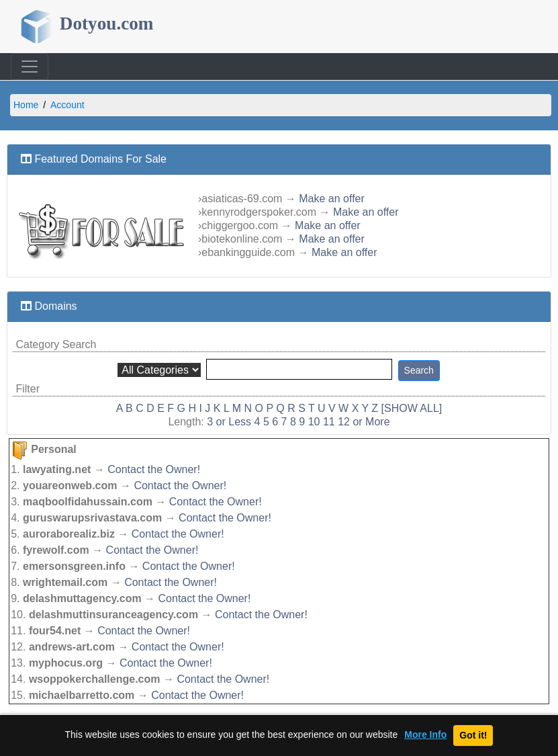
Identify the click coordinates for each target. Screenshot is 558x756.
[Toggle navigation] (30, 67)
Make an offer (332, 199)
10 (314, 422)
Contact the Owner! (154, 469)
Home (26, 105)
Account (67, 105)
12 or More (364, 422)
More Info (425, 735)
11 (329, 422)
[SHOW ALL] (412, 408)
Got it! (473, 735)
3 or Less (229, 422)
